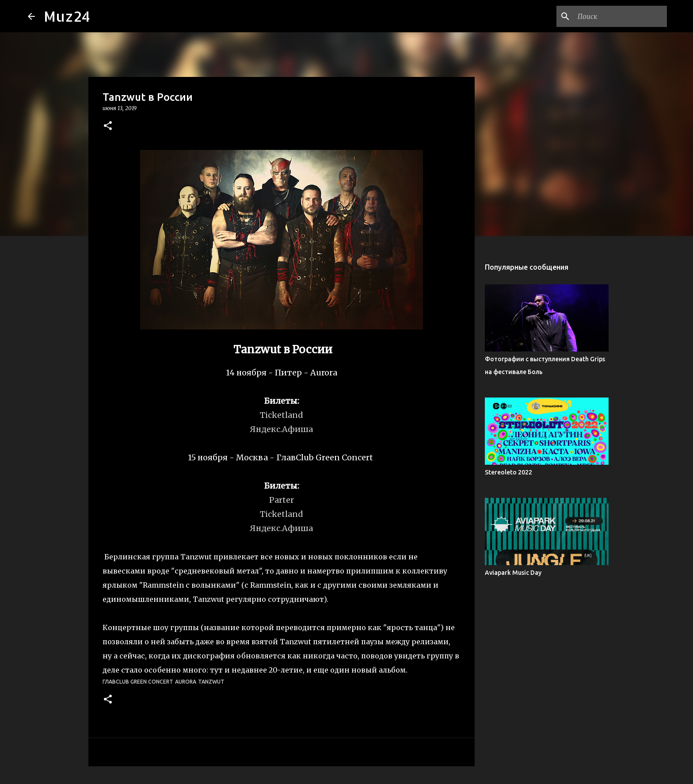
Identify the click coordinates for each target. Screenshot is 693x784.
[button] (108, 126)
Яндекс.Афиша (281, 429)
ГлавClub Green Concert (138, 682)
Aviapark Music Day (513, 573)
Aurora (186, 682)
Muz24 (67, 16)
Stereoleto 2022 (508, 472)
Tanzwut (211, 682)
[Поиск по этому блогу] (621, 16)
